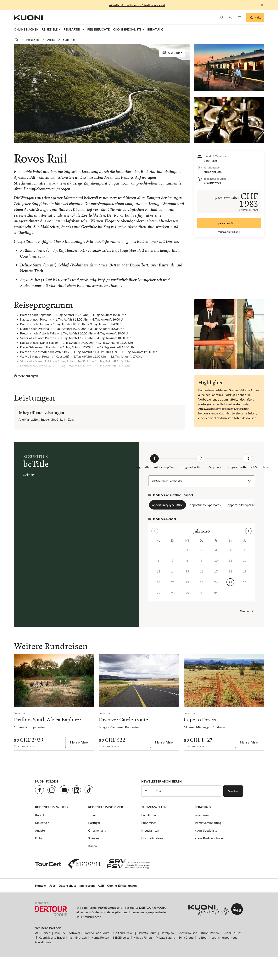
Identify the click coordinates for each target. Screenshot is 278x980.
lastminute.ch (78, 937)
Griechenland (97, 830)
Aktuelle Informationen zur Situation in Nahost (137, 5)
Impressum (87, 885)
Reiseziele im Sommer (106, 807)
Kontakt (255, 17)
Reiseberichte (98, 29)
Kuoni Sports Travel (52, 937)
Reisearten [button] (73, 29)
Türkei (92, 815)
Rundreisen (149, 823)
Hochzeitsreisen (152, 838)
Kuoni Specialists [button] (127, 29)
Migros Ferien (143, 937)
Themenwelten (154, 807)
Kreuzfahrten (150, 830)
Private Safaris (165, 937)
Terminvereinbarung (208, 823)
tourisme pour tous (225, 937)
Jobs (53, 885)
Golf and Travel (123, 933)
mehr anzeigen (28, 376)
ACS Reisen (43, 933)
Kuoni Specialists (206, 830)
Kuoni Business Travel (209, 838)
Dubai (39, 838)
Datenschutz (67, 885)
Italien (92, 846)
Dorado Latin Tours (97, 933)
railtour (203, 937)
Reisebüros (202, 815)
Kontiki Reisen (187, 933)
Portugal (94, 823)
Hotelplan (167, 933)
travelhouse (43, 942)
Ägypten (41, 830)
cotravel (74, 933)
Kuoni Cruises (232, 933)
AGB (101, 885)
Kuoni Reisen (210, 933)
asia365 (60, 933)
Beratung (155, 29)
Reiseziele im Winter (52, 807)
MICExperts (121, 937)
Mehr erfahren (80, 742)
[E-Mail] (186, 791)
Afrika (51, 40)
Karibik (40, 815)
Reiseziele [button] (50, 29)
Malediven (42, 823)
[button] (230, 17)
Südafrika (69, 40)
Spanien (94, 838)
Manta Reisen (100, 937)
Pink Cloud (186, 937)
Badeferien (149, 815)
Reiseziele (33, 40)
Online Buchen (26, 29)
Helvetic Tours (147, 933)
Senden (233, 791)
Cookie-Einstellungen (122, 885)
